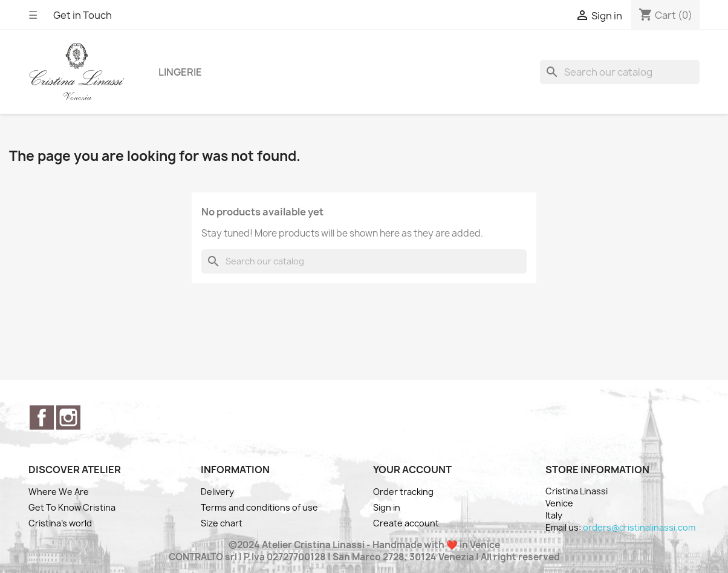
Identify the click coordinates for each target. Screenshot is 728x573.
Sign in (387, 507)
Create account (406, 523)
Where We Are (59, 492)
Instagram (68, 417)
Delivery (217, 492)
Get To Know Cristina (72, 507)
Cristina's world (60, 523)
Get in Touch (83, 15)
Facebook (42, 417)
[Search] (620, 72)
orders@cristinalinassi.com (639, 527)
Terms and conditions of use (259, 507)
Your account (412, 470)
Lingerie (180, 72)
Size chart (222, 523)
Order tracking (403, 492)
